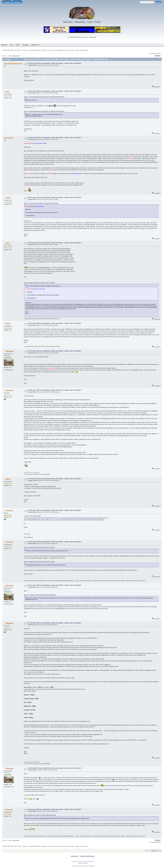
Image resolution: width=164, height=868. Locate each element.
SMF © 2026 (82, 861)
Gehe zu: (147, 851)
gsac (8, 91)
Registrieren (17, 2)
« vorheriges (152, 53)
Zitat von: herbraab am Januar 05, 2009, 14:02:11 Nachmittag (40, 595)
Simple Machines (90, 861)
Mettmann (10, 390)
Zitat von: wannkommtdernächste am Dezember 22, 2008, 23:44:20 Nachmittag (44, 97)
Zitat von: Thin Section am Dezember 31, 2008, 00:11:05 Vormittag (41, 203)
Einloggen (7, 2)
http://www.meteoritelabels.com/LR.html (36, 177)
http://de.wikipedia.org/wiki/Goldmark (50, 488)
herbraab (9, 542)
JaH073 (43, 50)
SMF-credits (75, 861)
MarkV (8, 198)
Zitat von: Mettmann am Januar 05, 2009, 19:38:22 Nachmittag (40, 815)
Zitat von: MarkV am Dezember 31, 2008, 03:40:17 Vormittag (39, 283)
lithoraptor (10, 351)
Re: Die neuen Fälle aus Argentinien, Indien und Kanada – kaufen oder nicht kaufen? (54, 63)
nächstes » (159, 53)
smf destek (85, 863)
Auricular (9, 511)
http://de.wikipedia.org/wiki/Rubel (45, 486)
